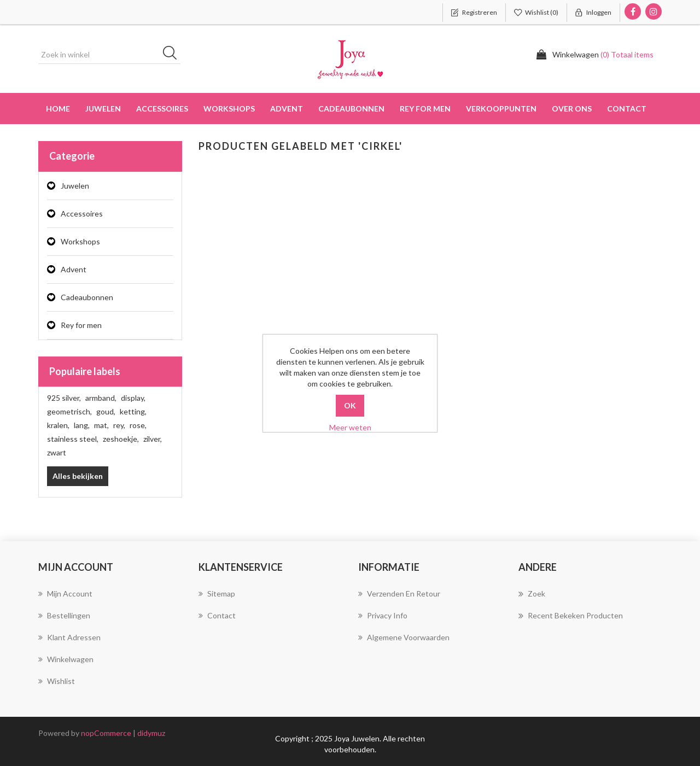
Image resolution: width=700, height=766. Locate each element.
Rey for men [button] (425, 109)
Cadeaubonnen (351, 109)
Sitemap (217, 593)
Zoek (532, 594)
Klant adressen (69, 637)
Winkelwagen (66, 659)
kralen (58, 425)
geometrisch (69, 411)
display (133, 398)
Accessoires (82, 214)
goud (106, 411)
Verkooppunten (501, 109)
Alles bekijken (78, 476)
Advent (287, 109)
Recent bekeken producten (571, 616)
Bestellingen (64, 615)
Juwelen (75, 186)
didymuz (151, 733)
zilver (153, 439)
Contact (627, 109)
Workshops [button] (229, 109)
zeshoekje (121, 439)
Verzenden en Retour (399, 593)
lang (82, 425)
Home (58, 109)
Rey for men (81, 325)
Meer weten (350, 427)
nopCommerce (106, 733)
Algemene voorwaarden (404, 637)
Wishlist (57, 681)
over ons (572, 109)
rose (138, 425)
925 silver (64, 398)
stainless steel (73, 439)
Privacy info (383, 615)
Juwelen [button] (103, 109)
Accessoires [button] (162, 109)
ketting (133, 411)
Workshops (80, 241)
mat (101, 425)
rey (119, 425)
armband (101, 398)
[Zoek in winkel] (109, 55)
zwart (57, 452)
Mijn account (65, 593)
